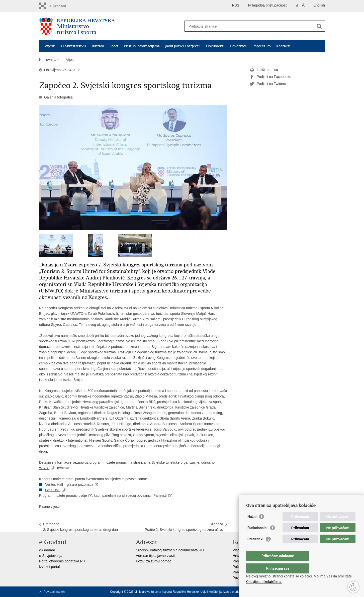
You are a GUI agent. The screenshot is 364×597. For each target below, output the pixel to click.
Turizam (98, 46)
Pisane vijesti (49, 507)
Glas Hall (53, 490)
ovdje (83, 495)
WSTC (44, 468)
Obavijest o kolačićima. (264, 582)
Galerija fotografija (58, 97)
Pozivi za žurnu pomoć (154, 561)
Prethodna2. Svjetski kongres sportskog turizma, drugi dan (80, 527)
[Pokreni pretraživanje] (319, 26)
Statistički (255, 549)
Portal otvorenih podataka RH (62, 561)
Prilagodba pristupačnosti (268, 5)
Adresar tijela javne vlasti (155, 556)
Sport (114, 46)
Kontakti (283, 46)
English (319, 5)
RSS (236, 5)
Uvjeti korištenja (211, 592)
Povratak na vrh (54, 592)
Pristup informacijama (142, 46)
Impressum (262, 46)
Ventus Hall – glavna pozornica (69, 484)
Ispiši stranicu (264, 70)
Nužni (252, 527)
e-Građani (47, 550)
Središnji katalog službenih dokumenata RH (170, 550)
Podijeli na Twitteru (268, 84)
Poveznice (239, 46)
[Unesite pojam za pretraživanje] (249, 26)
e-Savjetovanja (51, 556)
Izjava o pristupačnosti (238, 592)
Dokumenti (215, 46)
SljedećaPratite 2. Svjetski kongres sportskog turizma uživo (184, 527)
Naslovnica (48, 60)
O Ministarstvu (73, 46)
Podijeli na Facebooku (270, 77)
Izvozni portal (49, 567)
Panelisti (160, 495)
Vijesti (50, 46)
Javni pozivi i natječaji (183, 46)
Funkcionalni (257, 538)
